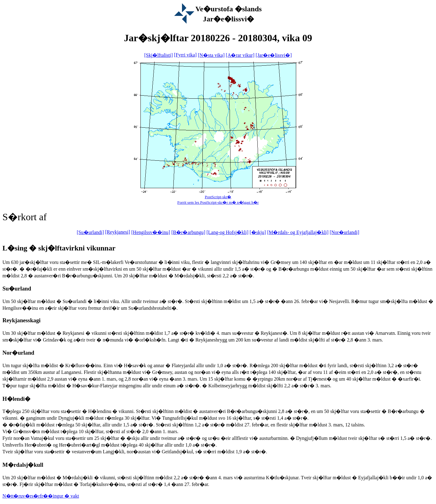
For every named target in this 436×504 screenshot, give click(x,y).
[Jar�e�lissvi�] (274, 55)
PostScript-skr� (218, 197)
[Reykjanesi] (118, 232)
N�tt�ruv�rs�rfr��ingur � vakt (41, 496)
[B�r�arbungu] (188, 232)
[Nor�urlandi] (345, 232)
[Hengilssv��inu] (151, 232)
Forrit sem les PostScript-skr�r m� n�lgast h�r (218, 202)
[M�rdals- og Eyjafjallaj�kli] (298, 232)
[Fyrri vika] (185, 55)
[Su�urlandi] (90, 232)
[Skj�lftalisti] (158, 55)
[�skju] (258, 232)
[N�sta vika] (211, 55)
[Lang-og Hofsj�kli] (227, 232)
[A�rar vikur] (240, 55)
